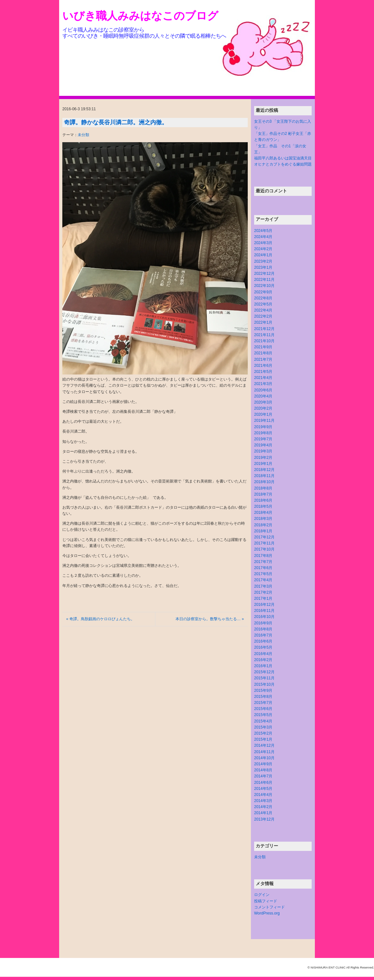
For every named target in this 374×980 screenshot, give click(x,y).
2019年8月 (263, 433)
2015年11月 (264, 678)
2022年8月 (263, 298)
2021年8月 (263, 353)
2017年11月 (264, 543)
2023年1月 (263, 267)
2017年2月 (263, 592)
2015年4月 (263, 721)
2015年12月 (264, 672)
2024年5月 (263, 231)
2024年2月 (263, 249)
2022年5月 (263, 304)
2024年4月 (263, 237)
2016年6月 (263, 641)
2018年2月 (263, 525)
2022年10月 (264, 286)
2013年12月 (264, 819)
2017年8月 (263, 556)
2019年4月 (263, 445)
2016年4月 (263, 654)
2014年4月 (263, 795)
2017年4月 (263, 580)
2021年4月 (263, 378)
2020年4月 (263, 396)
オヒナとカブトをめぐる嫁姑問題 (283, 164)
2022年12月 (264, 274)
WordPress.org (267, 913)
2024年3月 (263, 243)
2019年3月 (263, 451)
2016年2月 (263, 660)
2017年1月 (263, 598)
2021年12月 (264, 329)
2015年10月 (264, 684)
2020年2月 (263, 408)
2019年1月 (263, 464)
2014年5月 (263, 789)
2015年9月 (263, 691)
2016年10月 (264, 617)
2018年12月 (264, 470)
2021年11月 (264, 335)
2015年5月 (263, 715)
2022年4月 (263, 310)
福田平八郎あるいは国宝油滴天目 (283, 158)
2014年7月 (263, 776)
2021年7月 (263, 359)
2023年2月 (263, 261)
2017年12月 (264, 537)
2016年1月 (263, 666)
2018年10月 (264, 482)
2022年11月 (264, 280)
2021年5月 (263, 372)
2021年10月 (264, 341)
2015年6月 (263, 709)
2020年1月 (263, 414)
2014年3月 (263, 801)
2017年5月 (263, 574)
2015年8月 (263, 697)
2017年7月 (263, 562)
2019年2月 (263, 458)
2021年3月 (263, 384)
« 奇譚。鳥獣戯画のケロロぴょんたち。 (100, 619)
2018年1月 (263, 531)
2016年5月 (263, 647)
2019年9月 (263, 427)
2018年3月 (263, 519)
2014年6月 (263, 783)
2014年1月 (263, 813)
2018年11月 (264, 476)
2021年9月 (263, 347)
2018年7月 (263, 494)
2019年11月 (264, 421)
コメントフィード (269, 907)
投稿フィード (266, 901)
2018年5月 (263, 506)
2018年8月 (263, 488)
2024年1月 (263, 255)
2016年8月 (263, 629)
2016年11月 (264, 611)
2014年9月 (263, 764)
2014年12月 (264, 745)
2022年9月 (263, 292)
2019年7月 (263, 439)
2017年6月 (263, 568)
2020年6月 (263, 390)
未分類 (83, 135)
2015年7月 (263, 703)
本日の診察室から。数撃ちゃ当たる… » (210, 619)
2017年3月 (263, 586)
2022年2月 (263, 316)
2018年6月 (263, 500)
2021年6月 (263, 366)
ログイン (262, 895)
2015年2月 (263, 733)
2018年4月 (263, 513)
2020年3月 (263, 402)
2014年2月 (263, 807)
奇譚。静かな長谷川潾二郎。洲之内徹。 (116, 122)
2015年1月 (263, 739)
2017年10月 (264, 549)
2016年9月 (263, 623)
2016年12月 (264, 605)
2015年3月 (263, 727)
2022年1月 (263, 322)
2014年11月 (264, 752)
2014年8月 (263, 770)
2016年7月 (263, 635)
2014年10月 (264, 758)
